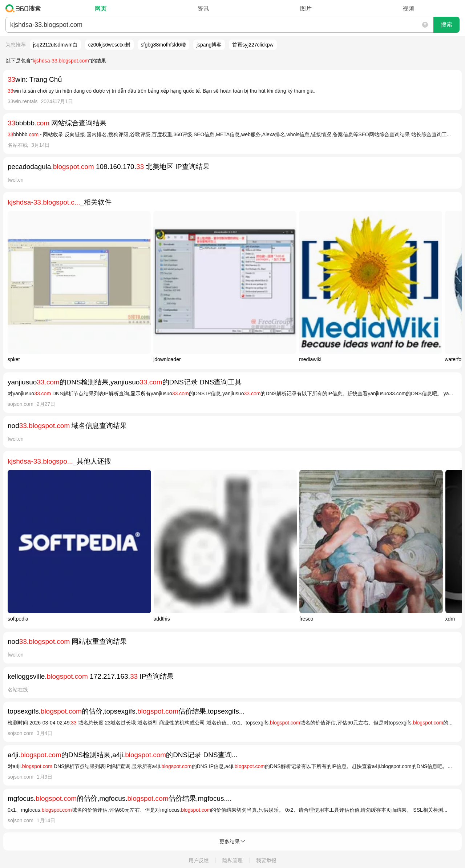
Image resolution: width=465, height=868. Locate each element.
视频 (408, 9)
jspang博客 (209, 45)
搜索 (446, 25)
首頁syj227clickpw (253, 45)
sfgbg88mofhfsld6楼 (164, 45)
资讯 (203, 9)
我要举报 (266, 860)
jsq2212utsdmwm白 (55, 45)
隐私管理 (232, 860)
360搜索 (25, 8)
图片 (306, 9)
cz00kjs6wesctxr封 (109, 45)
